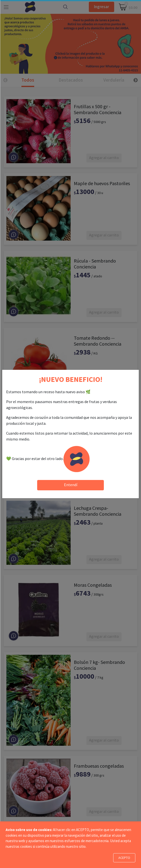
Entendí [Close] (71, 485)
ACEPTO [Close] (124, 858)
